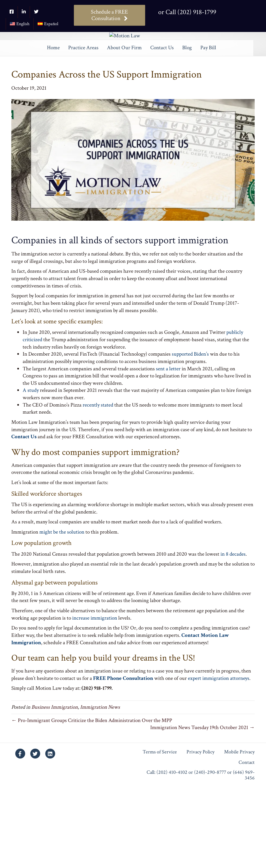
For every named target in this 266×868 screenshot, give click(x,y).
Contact (247, 843)
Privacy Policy (200, 832)
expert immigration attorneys (219, 759)
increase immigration (95, 698)
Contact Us (162, 128)
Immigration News (100, 788)
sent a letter (168, 449)
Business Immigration (55, 788)
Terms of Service (160, 832)
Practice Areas (83, 128)
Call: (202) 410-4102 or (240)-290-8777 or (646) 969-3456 (201, 856)
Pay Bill (208, 128)
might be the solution (62, 612)
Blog (187, 128)
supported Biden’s (190, 434)
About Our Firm (124, 128)
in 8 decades (233, 634)
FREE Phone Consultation (123, 759)
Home (53, 128)
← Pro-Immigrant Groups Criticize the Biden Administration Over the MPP (92, 801)
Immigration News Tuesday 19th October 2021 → (202, 808)
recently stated (98, 485)
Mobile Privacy (239, 832)
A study (31, 471)
